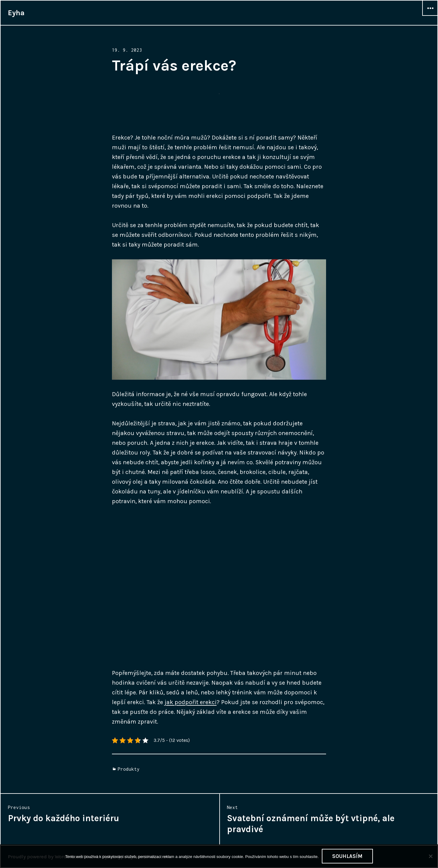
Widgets (430, 16)
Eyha (16, 13)
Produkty (129, 769)
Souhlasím (347, 856)
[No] (430, 856)
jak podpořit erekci (191, 702)
